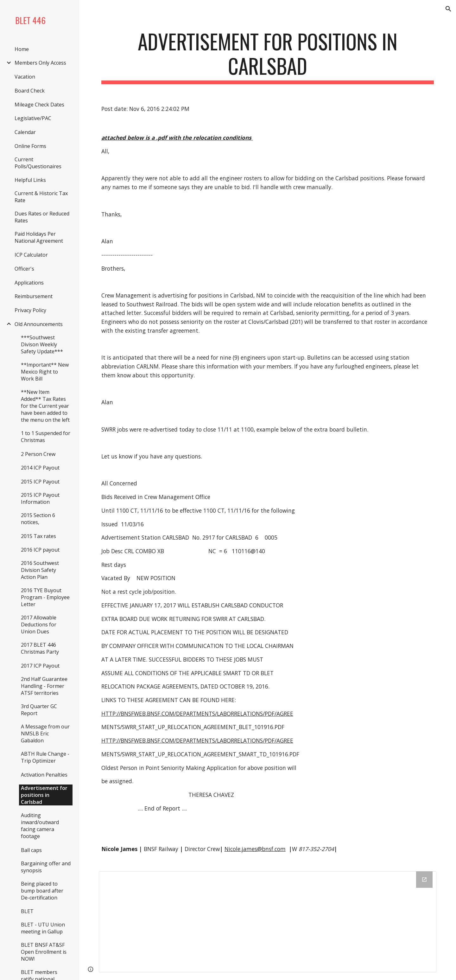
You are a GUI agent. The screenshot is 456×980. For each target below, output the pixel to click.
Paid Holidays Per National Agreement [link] (39, 237)
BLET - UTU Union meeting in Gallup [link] (43, 928)
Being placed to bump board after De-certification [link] (42, 891)
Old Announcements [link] (39, 324)
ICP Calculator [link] (31, 255)
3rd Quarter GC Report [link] (39, 710)
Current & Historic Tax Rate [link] (41, 197)
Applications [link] (29, 283)
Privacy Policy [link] (30, 310)
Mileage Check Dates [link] (39, 105)
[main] (268, 57)
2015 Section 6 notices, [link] (38, 519)
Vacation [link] (25, 77)
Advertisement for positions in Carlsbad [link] (44, 795)
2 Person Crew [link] (38, 454)
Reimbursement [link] (34, 296)
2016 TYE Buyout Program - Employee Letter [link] (45, 597)
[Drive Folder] (268, 922)
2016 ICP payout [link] (40, 550)
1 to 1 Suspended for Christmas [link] (46, 437)
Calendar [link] (25, 132)
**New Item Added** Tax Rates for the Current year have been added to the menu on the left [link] (45, 406)
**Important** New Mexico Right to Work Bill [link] (45, 372)
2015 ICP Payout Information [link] (40, 498)
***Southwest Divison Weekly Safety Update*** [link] (42, 344)
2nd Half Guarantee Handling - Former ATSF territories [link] (44, 686)
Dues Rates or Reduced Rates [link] (42, 217)
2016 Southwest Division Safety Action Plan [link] (40, 570)
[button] (448, 9)
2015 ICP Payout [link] (40, 482)
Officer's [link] (24, 269)
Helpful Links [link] (30, 180)
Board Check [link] (30, 91)
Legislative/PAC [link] (33, 118)
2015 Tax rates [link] (38, 536)
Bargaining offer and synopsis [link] (46, 867)
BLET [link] (27, 911)
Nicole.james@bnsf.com (255, 849)
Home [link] (22, 49)
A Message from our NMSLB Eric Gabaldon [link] (45, 733)
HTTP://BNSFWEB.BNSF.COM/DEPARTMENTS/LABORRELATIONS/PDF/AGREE (197, 714)
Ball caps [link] (31, 850)
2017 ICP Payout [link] (40, 666)
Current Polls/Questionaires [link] (38, 163)
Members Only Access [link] (40, 63)
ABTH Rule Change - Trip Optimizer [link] (45, 757)
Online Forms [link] (30, 146)
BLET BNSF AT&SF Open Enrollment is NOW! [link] (44, 952)
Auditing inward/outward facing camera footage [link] (40, 826)
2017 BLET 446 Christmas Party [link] (40, 648)
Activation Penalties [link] (44, 775)
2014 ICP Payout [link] (40, 468)
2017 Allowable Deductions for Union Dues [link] (39, 625)
